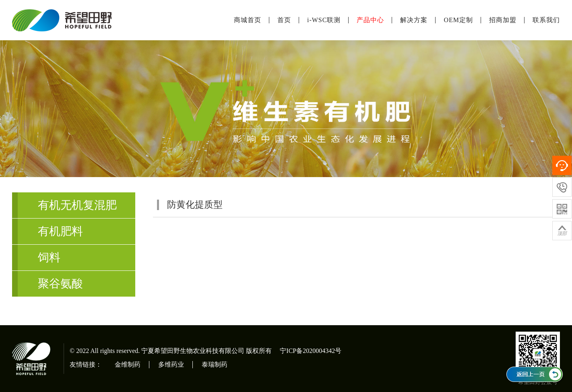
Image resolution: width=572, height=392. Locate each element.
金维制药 (128, 364)
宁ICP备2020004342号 (311, 351)
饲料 (49, 257)
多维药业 (171, 364)
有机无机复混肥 (77, 205)
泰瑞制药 (215, 364)
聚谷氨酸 (60, 284)
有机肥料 (60, 231)
